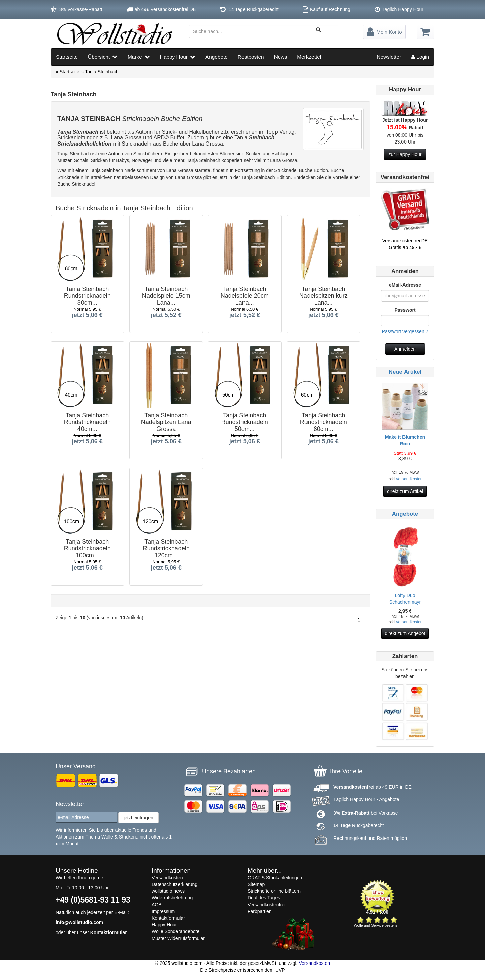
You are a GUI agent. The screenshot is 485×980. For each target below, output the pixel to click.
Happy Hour (178, 57)
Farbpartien (260, 911)
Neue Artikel (405, 372)
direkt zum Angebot (405, 633)
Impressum (163, 911)
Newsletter (389, 57)
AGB (157, 905)
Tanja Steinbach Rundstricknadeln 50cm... (245, 421)
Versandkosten (409, 479)
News (281, 57)
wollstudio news (168, 891)
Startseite (67, 57)
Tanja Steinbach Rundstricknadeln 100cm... (87, 547)
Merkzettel (309, 57)
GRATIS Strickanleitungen (275, 878)
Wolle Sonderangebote (175, 931)
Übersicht (103, 57)
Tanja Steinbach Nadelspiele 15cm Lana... (166, 294)
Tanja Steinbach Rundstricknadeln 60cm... (323, 421)
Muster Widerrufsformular (178, 938)
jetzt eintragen (138, 818)
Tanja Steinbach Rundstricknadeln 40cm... (87, 421)
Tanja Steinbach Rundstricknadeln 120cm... (166, 547)
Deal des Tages (264, 898)
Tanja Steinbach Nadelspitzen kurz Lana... (323, 294)
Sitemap (256, 884)
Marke (139, 57)
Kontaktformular (109, 932)
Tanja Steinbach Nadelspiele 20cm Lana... (245, 294)
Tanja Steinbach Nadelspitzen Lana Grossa (166, 421)
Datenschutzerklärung (174, 884)
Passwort (405, 310)
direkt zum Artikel (405, 491)
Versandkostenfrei (266, 905)
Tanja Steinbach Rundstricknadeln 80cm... (87, 294)
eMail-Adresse (405, 285)
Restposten (251, 57)
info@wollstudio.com (79, 922)
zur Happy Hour (405, 154)
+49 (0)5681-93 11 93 (93, 900)
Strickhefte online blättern (274, 891)
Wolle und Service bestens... (377, 925)
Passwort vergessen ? (405, 331)
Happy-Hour (164, 925)
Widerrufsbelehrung (172, 898)
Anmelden (405, 349)
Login (420, 57)
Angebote (217, 57)
